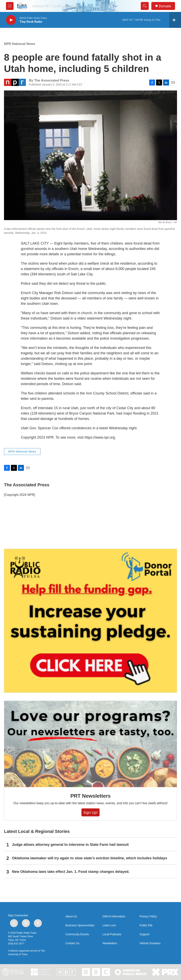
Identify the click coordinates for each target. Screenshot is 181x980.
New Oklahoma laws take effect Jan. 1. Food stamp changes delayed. (71, 872)
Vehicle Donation (150, 943)
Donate (165, 6)
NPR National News (20, 44)
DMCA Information (114, 916)
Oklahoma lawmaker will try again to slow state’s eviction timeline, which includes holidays (90, 858)
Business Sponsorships (80, 925)
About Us (71, 916)
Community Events (77, 934)
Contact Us (72, 943)
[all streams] (175, 20)
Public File (146, 925)
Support (144, 934)
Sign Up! (90, 812)
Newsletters (110, 943)
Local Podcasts (112, 934)
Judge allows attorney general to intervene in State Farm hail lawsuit (70, 845)
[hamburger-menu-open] (10, 6)
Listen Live (109, 925)
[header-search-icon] (145, 6)
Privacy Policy (148, 916)
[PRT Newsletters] (90, 744)
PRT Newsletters (90, 796)
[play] (11, 20)
